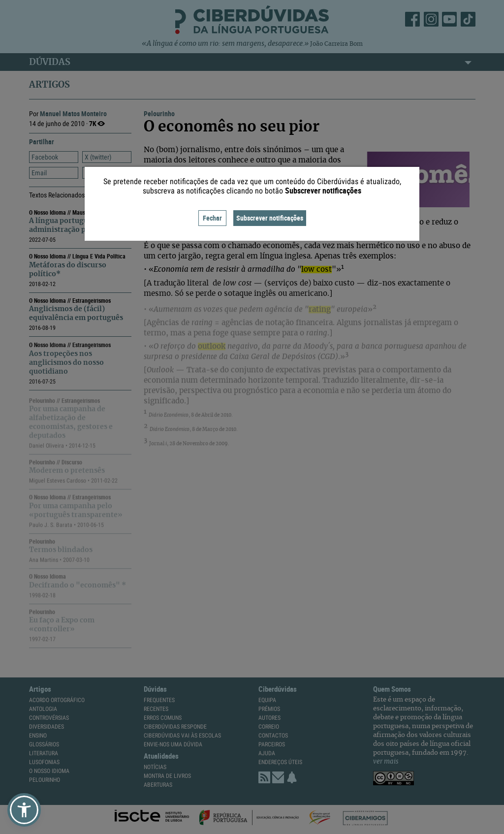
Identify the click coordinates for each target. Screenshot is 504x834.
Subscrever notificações (270, 218)
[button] (24, 810)
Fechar (212, 218)
